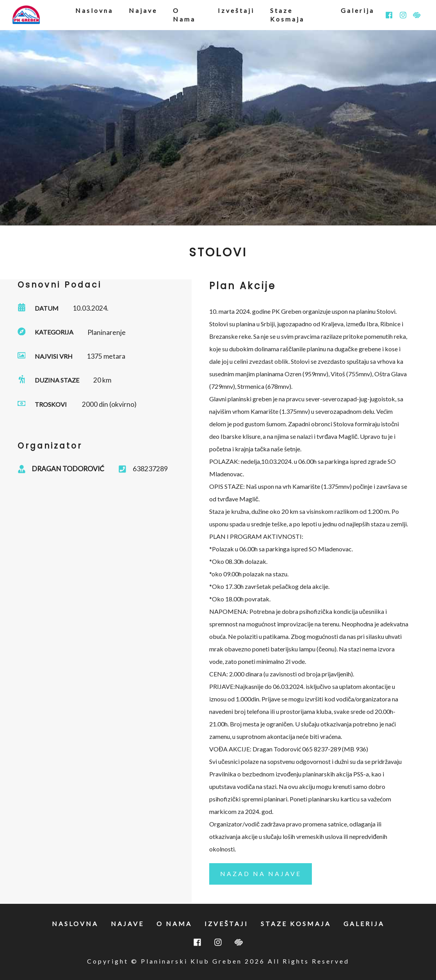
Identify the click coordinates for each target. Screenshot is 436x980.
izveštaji (236, 10)
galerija (358, 10)
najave (143, 10)
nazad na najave (261, 874)
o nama (184, 15)
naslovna (94, 10)
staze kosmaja (287, 15)
